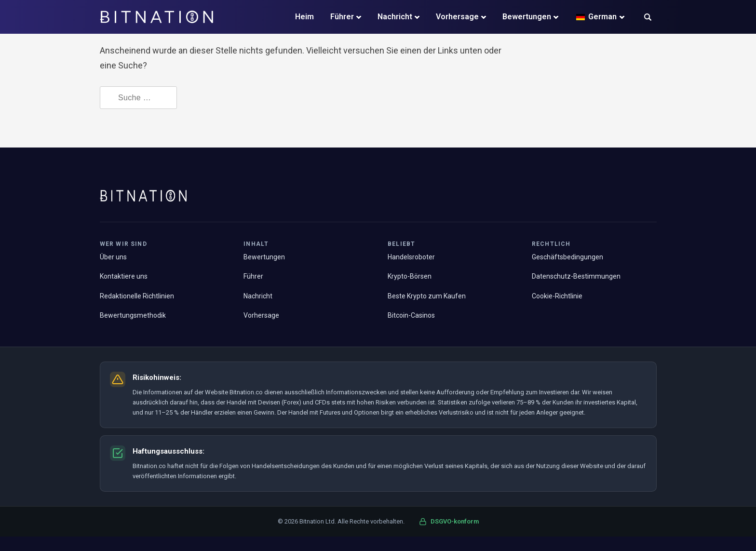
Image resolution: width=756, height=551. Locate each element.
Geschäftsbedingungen (567, 257)
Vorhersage (457, 17)
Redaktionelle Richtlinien (137, 296)
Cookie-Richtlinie (557, 296)
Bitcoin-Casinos (411, 315)
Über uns (113, 257)
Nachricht (395, 17)
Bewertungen (527, 17)
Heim (304, 17)
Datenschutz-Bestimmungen (576, 276)
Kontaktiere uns (124, 276)
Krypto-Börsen (410, 276)
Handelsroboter (411, 257)
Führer (342, 17)
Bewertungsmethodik (133, 315)
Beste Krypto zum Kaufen (427, 296)
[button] (648, 18)
